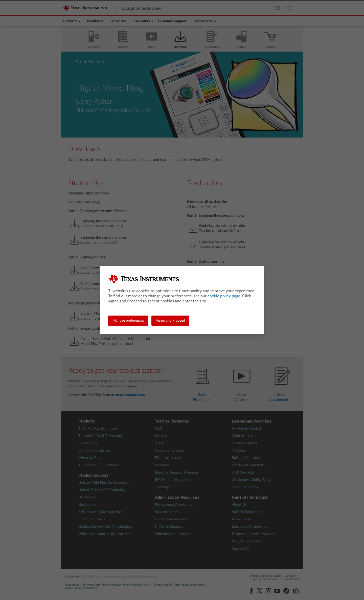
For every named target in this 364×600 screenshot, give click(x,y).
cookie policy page (224, 296)
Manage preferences (128, 321)
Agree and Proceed (170, 321)
